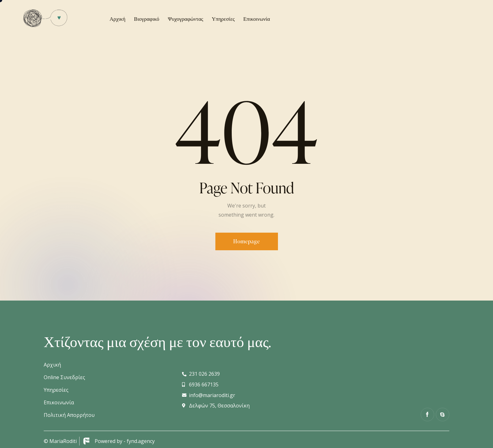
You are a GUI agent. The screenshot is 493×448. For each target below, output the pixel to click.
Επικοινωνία (59, 402)
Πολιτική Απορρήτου (69, 415)
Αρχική (52, 365)
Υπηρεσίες (56, 390)
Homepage (247, 241)
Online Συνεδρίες (64, 377)
